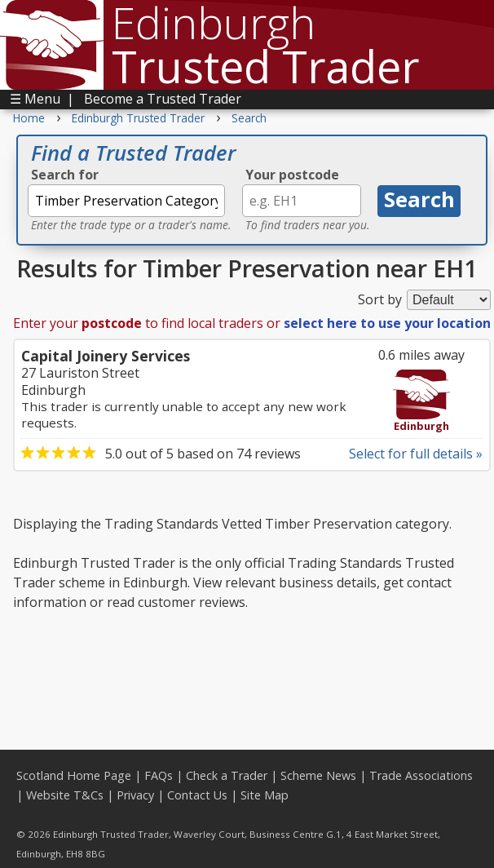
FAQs (159, 775)
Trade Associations (421, 775)
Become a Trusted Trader (163, 99)
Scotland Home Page (74, 775)
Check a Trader (227, 775)
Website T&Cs (65, 795)
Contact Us (197, 795)
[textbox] (126, 201)
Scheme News (318, 775)
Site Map (265, 795)
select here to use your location (387, 323)
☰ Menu (35, 99)
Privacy (135, 795)
